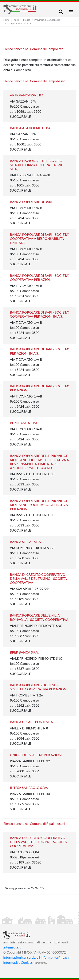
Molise (27, 20)
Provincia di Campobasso (47, 20)
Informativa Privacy (55, 957)
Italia (16, 20)
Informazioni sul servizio (21, 957)
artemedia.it (12, 947)
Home (6, 20)
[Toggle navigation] (61, 12)
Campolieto (14, 23)
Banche (28, 23)
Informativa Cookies (18, 962)
